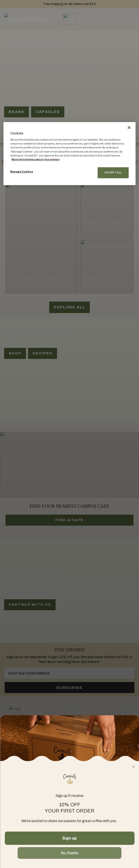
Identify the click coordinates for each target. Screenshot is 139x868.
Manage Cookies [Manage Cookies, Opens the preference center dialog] (22, 172)
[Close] (129, 128)
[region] (69, 154)
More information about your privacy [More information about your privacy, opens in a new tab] (35, 159)
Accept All (113, 172)
